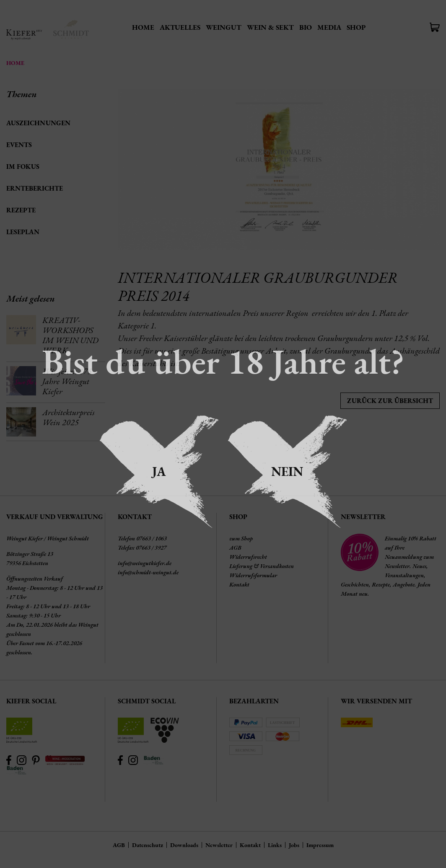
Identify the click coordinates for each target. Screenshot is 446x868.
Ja (159, 471)
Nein (287, 471)
